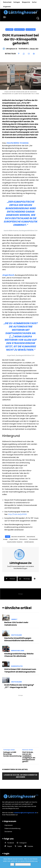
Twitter (20, 846)
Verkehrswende (29, 542)
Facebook (11, 843)
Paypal (10, 846)
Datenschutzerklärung (23, 864)
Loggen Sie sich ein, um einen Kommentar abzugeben (20, 776)
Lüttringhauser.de (11, 49)
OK (12, 864)
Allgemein (9, 30)
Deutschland (31, 30)
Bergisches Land (18, 651)
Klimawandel (33, 539)
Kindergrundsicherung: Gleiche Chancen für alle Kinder (19, 655)
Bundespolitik (19, 30)
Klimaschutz (24, 539)
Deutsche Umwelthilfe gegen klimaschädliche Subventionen (19, 639)
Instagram (23, 843)
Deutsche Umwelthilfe (18, 537)
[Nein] (38, 862)
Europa (5, 539)
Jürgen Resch (8, 275)
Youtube (30, 846)
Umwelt (14, 619)
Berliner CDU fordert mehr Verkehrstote (16, 624)
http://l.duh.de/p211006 (17, 514)
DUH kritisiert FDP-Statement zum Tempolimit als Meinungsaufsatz (20, 670)
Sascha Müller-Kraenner (18, 143)
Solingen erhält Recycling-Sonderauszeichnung (12, 754)
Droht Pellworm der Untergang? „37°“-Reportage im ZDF (19, 686)
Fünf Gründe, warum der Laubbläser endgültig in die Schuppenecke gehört (29, 757)
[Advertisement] (20, 717)
